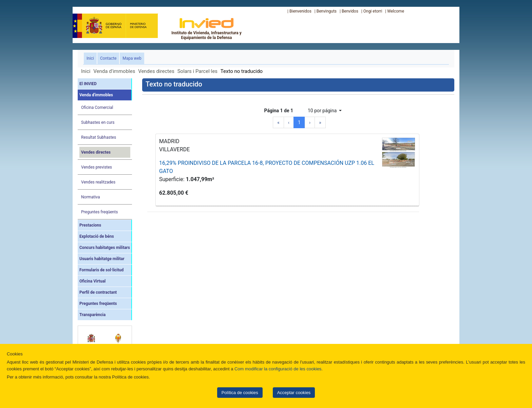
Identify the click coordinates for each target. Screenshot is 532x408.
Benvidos (350, 11)
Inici (92, 58)
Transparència (92, 315)
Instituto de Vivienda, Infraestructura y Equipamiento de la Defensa (206, 28)
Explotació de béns (97, 236)
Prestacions (90, 225)
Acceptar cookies (294, 393)
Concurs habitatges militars (105, 248)
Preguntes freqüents (99, 212)
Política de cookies (240, 393)
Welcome (396, 11)
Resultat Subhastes (99, 137)
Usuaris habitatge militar (102, 259)
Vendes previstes (97, 167)
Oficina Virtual (92, 281)
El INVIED (88, 84)
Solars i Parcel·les (197, 71)
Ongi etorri (373, 11)
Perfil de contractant (98, 292)
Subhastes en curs (98, 122)
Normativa (91, 197)
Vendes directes (156, 71)
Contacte (108, 58)
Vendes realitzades (98, 182)
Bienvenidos (300, 11)
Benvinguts (327, 11)
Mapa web (132, 58)
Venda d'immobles (114, 71)
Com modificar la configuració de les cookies (278, 369)
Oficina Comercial (97, 108)
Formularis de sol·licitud (101, 270)
